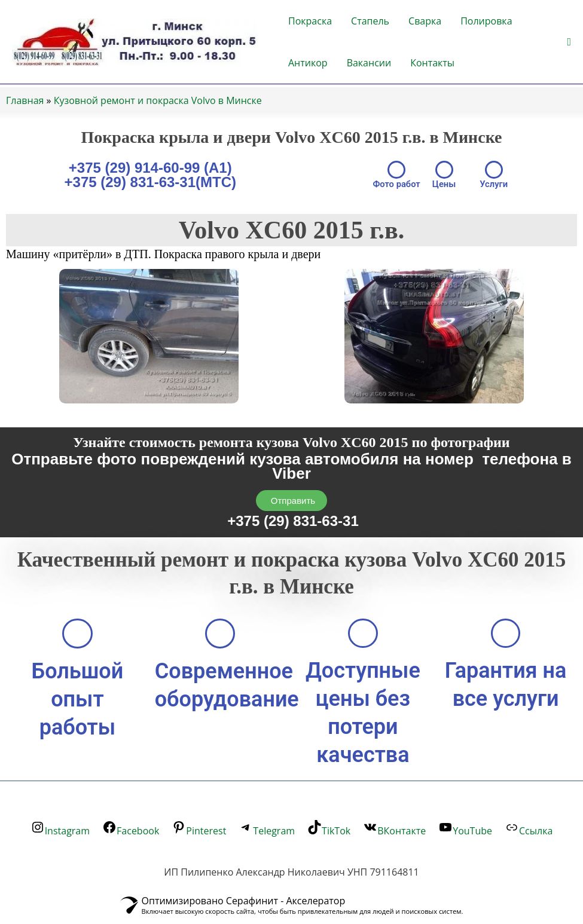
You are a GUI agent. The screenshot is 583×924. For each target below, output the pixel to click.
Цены (444, 184)
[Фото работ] (396, 170)
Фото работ (396, 184)
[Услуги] (495, 170)
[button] (569, 42)
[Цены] (444, 170)
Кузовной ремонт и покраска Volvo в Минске (158, 100)
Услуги (495, 184)
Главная (25, 100)
